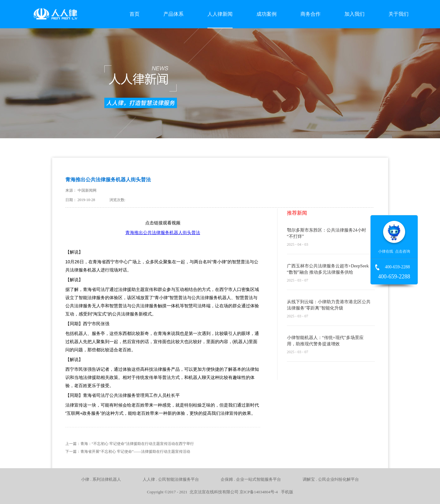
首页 (135, 14)
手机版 (286, 492)
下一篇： (128, 452)
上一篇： (130, 444)
